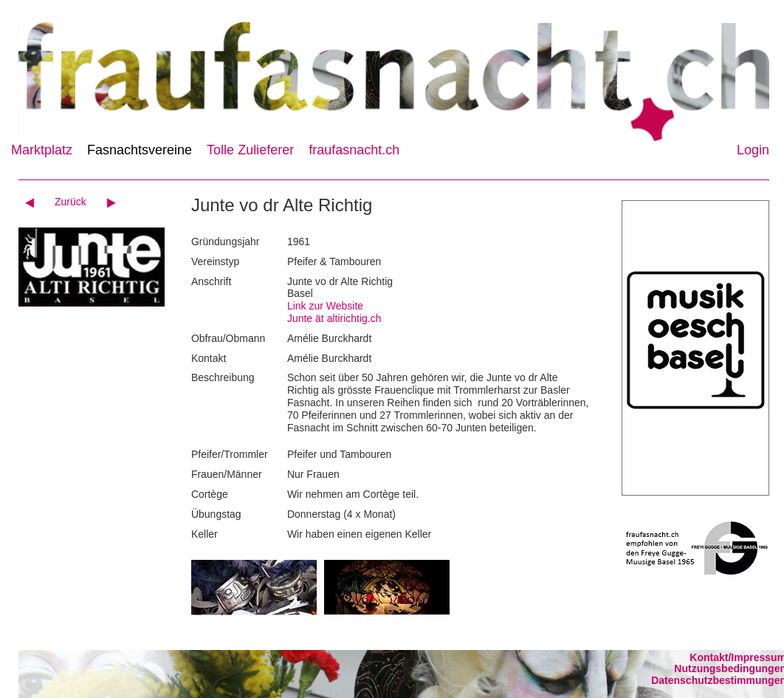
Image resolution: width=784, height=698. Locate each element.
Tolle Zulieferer (250, 150)
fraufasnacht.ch (354, 150)
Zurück (71, 202)
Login (753, 150)
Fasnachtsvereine (140, 150)
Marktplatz (42, 150)
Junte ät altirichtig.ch (334, 318)
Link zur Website (325, 306)
